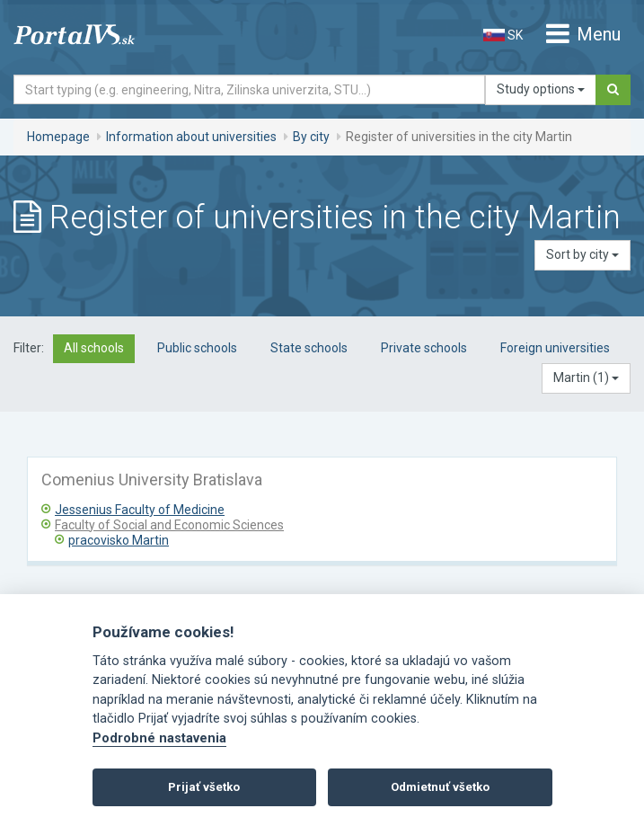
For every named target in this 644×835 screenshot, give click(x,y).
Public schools (197, 348)
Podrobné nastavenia (159, 738)
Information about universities (191, 137)
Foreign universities (555, 348)
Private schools (424, 348)
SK (503, 35)
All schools (94, 348)
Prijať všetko (204, 787)
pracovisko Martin (119, 540)
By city (311, 137)
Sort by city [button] (582, 254)
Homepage (58, 137)
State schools (309, 348)
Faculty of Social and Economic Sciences (169, 525)
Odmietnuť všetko (440, 787)
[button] (586, 378)
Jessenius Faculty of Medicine (140, 510)
